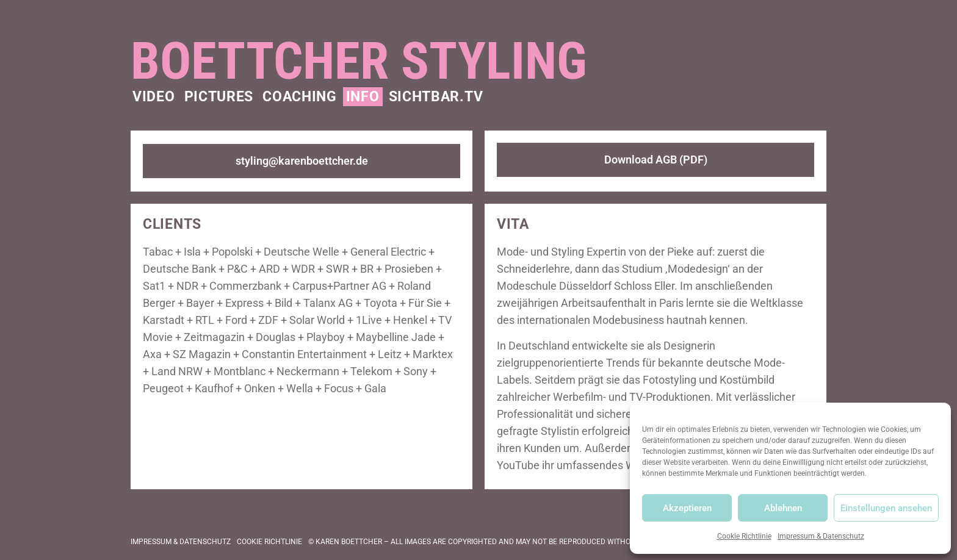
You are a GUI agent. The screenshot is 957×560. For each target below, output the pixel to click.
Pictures (219, 97)
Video (154, 97)
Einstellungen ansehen (886, 508)
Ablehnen (783, 508)
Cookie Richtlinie (744, 536)
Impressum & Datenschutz (821, 536)
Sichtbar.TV (436, 97)
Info (363, 97)
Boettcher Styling (359, 61)
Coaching (300, 97)
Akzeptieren (687, 508)
